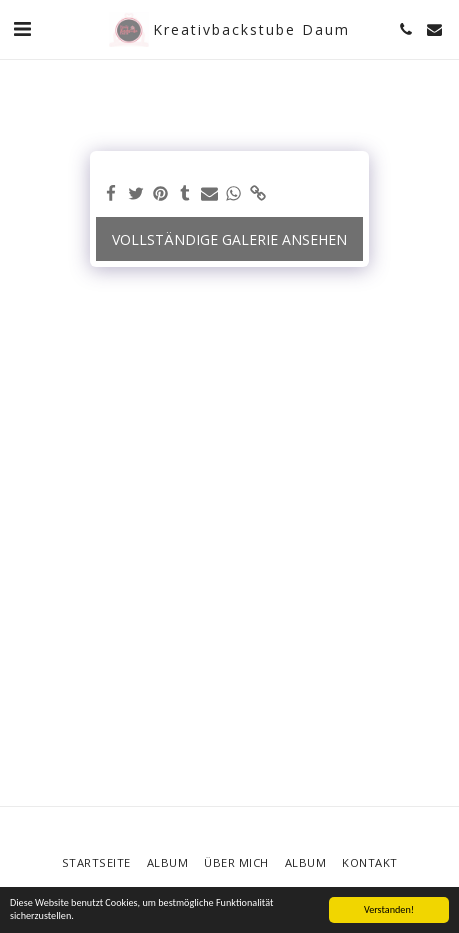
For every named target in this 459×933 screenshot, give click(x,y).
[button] (22, 28)
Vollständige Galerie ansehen (229, 239)
